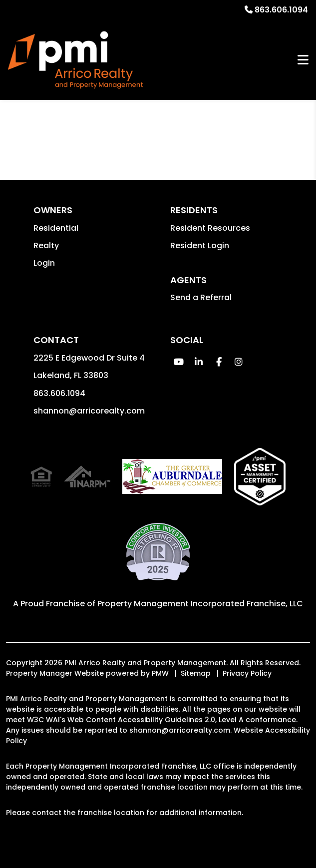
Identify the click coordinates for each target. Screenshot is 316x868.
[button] (179, 362)
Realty (46, 245)
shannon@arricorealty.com (89, 411)
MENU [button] (303, 60)
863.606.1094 (281, 10)
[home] (75, 60)
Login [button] (44, 263)
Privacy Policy (247, 673)
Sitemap (196, 673)
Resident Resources (210, 228)
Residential (56, 228)
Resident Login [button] (200, 245)
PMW (160, 673)
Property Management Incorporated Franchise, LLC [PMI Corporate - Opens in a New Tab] (200, 604)
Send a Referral (201, 297)
